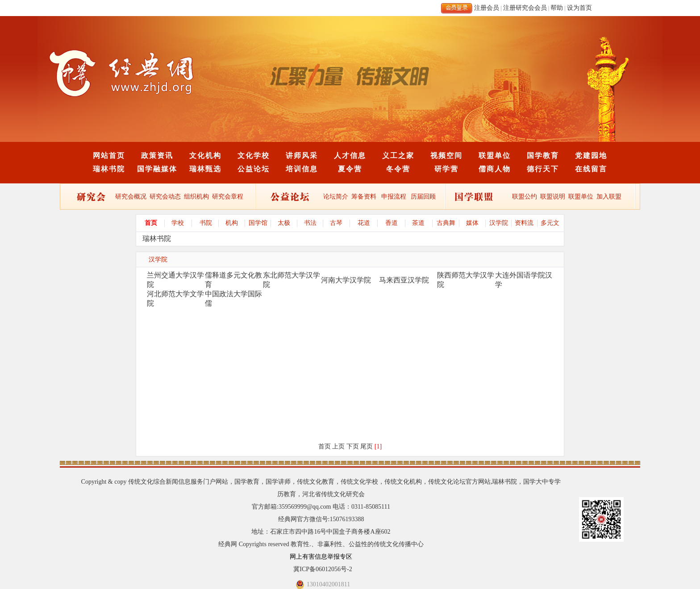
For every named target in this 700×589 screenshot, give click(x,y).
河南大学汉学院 (346, 280)
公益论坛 (254, 169)
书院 (206, 223)
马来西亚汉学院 (404, 280)
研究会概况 (131, 197)
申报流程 (394, 197)
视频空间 (446, 156)
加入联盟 (609, 197)
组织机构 (196, 197)
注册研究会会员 (525, 8)
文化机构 (205, 156)
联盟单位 (495, 156)
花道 (364, 223)
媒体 (472, 223)
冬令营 (398, 169)
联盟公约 (525, 197)
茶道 (418, 223)
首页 (151, 223)
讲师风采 (302, 156)
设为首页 (579, 8)
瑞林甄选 (205, 169)
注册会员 (487, 8)
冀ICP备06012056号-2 (323, 569)
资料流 (524, 223)
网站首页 (109, 156)
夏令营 (350, 169)
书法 (310, 223)
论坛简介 (336, 197)
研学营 (446, 169)
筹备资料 (364, 197)
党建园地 (591, 156)
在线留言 (591, 169)
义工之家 (398, 156)
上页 (338, 446)
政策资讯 (157, 156)
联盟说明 (553, 197)
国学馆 (258, 223)
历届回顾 (423, 197)
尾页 (367, 446)
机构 (232, 223)
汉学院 (499, 223)
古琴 (336, 223)
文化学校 (254, 156)
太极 (284, 223)
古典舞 (446, 223)
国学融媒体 (157, 169)
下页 (353, 446)
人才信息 (350, 156)
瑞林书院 (109, 169)
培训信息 (302, 169)
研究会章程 (227, 197)
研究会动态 (165, 197)
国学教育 (543, 156)
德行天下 (543, 169)
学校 (178, 223)
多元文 (550, 223)
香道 (392, 223)
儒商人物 (495, 169)
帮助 (557, 8)
